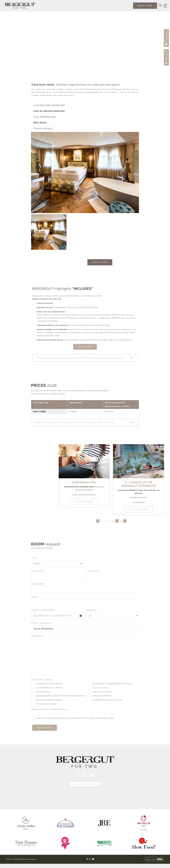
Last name (94, 571)
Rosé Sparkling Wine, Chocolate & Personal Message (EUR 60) (61, 696)
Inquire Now (45, 728)
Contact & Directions (81, 769)
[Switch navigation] (165, 6)
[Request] (166, 57)
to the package (84, 502)
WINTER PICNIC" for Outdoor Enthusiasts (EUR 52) (112, 684)
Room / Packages (41, 623)
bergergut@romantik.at (91, 792)
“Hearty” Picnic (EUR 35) (102, 692)
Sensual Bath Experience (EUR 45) (49, 700)
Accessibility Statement (125, 769)
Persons (92, 610)
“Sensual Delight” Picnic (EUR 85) (49, 688)
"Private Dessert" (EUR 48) (46, 704)
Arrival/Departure (43, 610)
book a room (100, 262)
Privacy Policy (108, 769)
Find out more (85, 347)
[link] (26, 823)
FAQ (37, 769)
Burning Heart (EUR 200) (102, 696)
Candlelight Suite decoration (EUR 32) (107, 700)
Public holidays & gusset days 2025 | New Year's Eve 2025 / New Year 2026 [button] (75, 422)
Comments (37, 636)
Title (34, 558)
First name (38, 571)
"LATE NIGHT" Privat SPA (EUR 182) (49, 684)
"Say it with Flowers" (101, 688)
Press (42, 769)
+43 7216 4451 (75, 792)
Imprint (33, 859)
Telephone (38, 584)
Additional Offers (42, 680)
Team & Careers (51, 769)
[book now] (145, 6)
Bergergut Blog (65, 769)
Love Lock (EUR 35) (43, 692)
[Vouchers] (166, 38)
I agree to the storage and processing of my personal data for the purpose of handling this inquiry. (75, 719)
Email (35, 597)
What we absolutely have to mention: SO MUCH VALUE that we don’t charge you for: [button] (81, 358)
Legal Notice (96, 769)
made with (154, 859)
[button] (85, 358)
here (66, 709)
